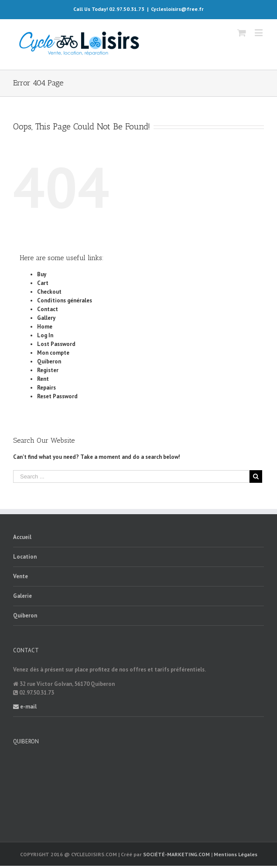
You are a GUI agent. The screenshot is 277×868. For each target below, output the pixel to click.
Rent (43, 379)
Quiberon (49, 361)
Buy (42, 274)
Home (45, 327)
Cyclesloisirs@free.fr (177, 9)
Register (48, 370)
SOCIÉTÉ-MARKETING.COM (176, 854)
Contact (48, 309)
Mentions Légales (236, 854)
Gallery (46, 318)
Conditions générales (65, 300)
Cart (43, 283)
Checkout (49, 292)
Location (25, 557)
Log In (45, 335)
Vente (21, 576)
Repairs (46, 388)
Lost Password (56, 344)
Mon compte (53, 353)
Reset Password (57, 396)
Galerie (22, 596)
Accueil (22, 537)
